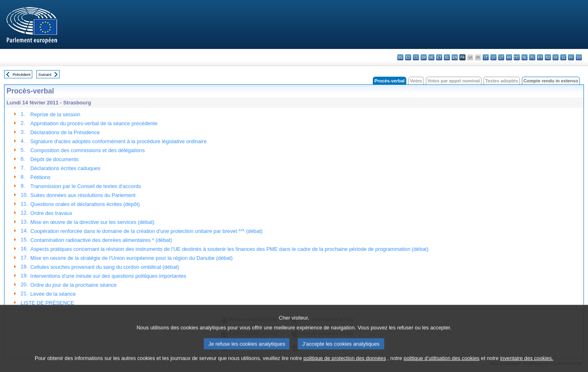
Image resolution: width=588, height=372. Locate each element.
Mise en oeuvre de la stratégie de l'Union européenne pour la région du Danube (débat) (131, 258)
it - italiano (486, 57)
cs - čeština (416, 57)
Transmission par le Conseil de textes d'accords (86, 186)
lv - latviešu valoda (493, 57)
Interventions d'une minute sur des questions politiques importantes (108, 276)
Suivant (45, 74)
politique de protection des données (345, 366)
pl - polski (532, 57)
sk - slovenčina (556, 57)
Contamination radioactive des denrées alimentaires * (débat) (101, 240)
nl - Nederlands (525, 57)
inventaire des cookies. (527, 366)
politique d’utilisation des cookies (442, 366)
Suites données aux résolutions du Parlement (83, 195)
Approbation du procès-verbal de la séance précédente (94, 123)
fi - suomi (571, 57)
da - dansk (424, 57)
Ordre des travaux (51, 213)
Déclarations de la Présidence (65, 132)
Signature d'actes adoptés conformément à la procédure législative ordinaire (118, 141)
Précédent (22, 74)
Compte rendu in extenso (551, 81)
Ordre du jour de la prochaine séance (73, 285)
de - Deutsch (431, 57)
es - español (408, 57)
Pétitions (40, 177)
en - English (455, 57)
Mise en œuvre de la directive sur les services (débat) (92, 222)
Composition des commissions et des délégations (87, 150)
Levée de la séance (53, 294)
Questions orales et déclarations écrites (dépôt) (85, 204)
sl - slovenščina (563, 57)
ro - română (548, 57)
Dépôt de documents (54, 159)
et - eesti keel (439, 57)
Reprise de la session (55, 114)
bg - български (400, 57)
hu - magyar (509, 57)
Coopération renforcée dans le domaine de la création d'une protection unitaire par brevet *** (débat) (146, 231)
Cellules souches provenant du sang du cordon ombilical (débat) (105, 267)
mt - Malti (517, 57)
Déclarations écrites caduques (65, 168)
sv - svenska (579, 57)
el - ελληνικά (447, 57)
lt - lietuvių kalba (501, 57)
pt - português (540, 57)
